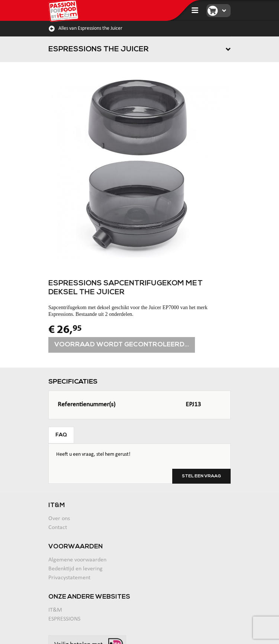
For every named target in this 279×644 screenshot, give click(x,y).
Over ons (59, 519)
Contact (58, 528)
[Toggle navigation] (195, 10)
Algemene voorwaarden (77, 560)
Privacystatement (69, 578)
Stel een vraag (201, 476)
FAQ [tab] (61, 435)
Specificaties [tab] (73, 382)
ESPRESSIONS (64, 619)
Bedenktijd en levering (76, 569)
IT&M (55, 610)
